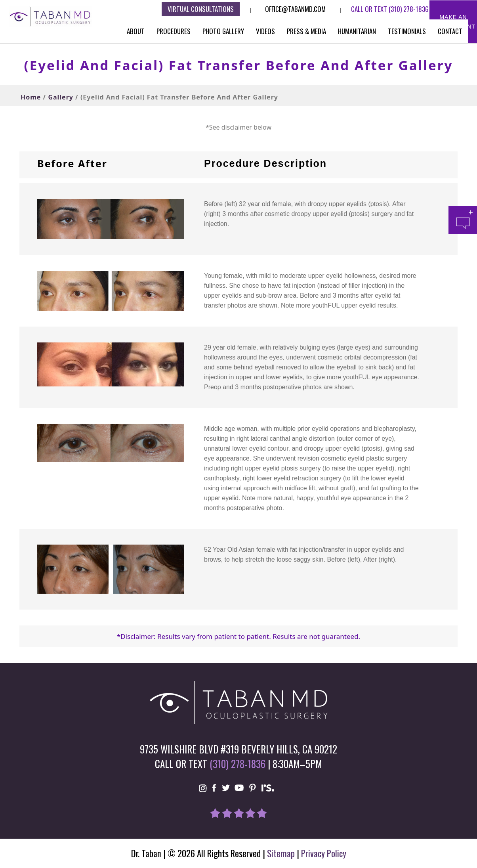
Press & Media (306, 31)
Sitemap (281, 853)
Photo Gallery (223, 31)
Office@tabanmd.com (295, 9)
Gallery (61, 97)
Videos (265, 31)
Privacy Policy (324, 853)
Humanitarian (357, 31)
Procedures (174, 31)
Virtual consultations (201, 9)
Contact (450, 31)
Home (31, 97)
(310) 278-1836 (409, 9)
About (136, 31)
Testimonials (407, 31)
